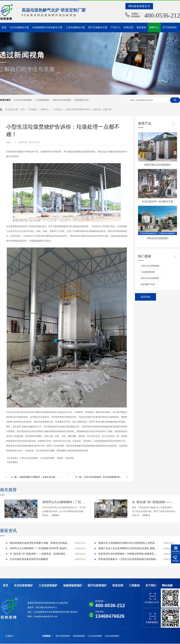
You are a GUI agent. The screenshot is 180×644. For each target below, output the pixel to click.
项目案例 (141, 27)
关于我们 (151, 585)
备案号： (32, 607)
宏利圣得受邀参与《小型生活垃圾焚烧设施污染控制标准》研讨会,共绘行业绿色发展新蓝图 (128, 559)
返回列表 (145, 297)
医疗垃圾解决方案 (98, 27)
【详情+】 (56, 515)
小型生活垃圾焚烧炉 (23, 100)
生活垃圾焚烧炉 (48, 458)
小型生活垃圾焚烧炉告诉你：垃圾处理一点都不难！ (89, 109)
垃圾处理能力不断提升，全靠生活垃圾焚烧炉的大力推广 (39, 477)
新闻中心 (154, 27)
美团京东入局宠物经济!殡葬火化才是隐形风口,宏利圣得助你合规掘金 (128, 543)
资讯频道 (33, 109)
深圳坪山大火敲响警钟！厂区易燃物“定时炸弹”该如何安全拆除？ (64, 502)
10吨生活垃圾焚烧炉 (157, 238)
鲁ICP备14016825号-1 (46, 607)
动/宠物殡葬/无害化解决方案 (47, 27)
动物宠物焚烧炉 (73, 585)
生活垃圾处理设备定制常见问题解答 (29, 559)
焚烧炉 (61, 458)
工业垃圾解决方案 (75, 27)
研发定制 (128, 27)
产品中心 (115, 27)
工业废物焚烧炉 (42, 100)
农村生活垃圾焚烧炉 (62, 100)
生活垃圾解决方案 (19, 27)
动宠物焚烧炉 (79, 636)
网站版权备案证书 (139, 6)
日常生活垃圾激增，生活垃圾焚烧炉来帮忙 (103, 477)
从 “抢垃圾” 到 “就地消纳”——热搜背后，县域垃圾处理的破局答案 (154, 502)
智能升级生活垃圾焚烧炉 (157, 165)
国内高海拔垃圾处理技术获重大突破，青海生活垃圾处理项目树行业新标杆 (40, 543)
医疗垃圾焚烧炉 (97, 585)
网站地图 (167, 585)
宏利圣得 (70, 458)
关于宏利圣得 (169, 27)
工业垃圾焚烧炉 (48, 585)
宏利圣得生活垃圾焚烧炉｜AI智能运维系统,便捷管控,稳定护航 (128, 554)
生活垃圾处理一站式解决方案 (157, 201)
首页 (4, 27)
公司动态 (57, 109)
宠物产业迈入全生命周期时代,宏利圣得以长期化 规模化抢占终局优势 (128, 548)
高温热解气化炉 (82, 100)
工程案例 (134, 585)
